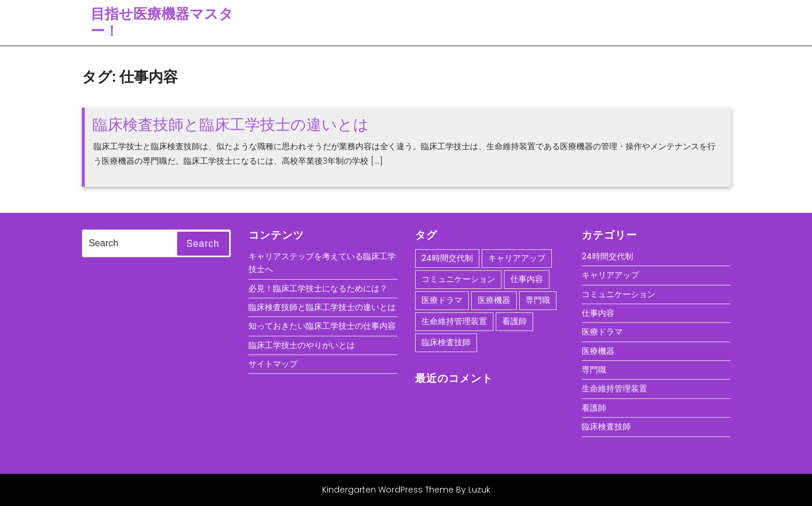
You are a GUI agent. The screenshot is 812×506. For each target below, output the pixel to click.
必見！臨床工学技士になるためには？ (318, 288)
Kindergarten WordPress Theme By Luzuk (406, 490)
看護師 (594, 408)
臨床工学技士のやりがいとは (302, 345)
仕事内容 (598, 313)
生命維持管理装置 (614, 388)
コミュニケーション (618, 294)
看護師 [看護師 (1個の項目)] (514, 321)
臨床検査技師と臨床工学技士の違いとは (231, 125)
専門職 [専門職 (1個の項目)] (538, 300)
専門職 (594, 370)
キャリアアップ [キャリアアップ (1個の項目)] (517, 258)
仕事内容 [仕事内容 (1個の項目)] (527, 279)
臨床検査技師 (606, 426)
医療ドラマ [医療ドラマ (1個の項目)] (442, 300)
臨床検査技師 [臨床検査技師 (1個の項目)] (446, 342)
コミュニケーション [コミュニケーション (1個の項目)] (458, 279)
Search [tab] (203, 244)
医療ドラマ (602, 332)
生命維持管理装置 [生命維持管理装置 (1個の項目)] (454, 321)
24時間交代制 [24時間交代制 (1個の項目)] (447, 258)
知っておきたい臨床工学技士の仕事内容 (322, 326)
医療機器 (598, 351)
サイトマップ (273, 364)
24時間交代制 (607, 256)
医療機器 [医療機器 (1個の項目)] (494, 300)
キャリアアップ (610, 275)
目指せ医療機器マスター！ (162, 22)
